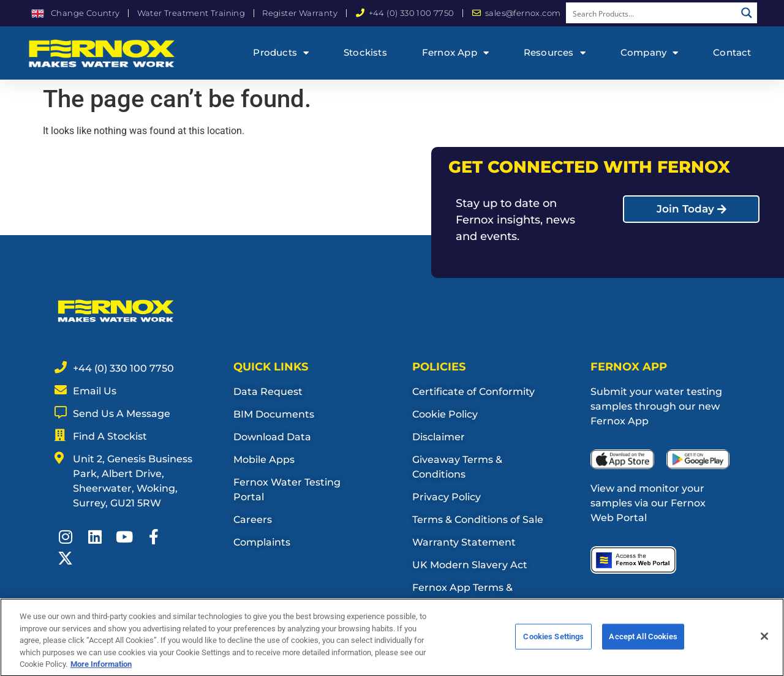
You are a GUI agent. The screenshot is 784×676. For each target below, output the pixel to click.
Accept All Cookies (643, 641)
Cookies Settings (553, 641)
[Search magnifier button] (747, 13)
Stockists (365, 52)
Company (650, 53)
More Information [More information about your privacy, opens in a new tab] (101, 670)
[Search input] (652, 13)
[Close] (764, 641)
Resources (555, 53)
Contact (732, 52)
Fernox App (455, 53)
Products (281, 53)
